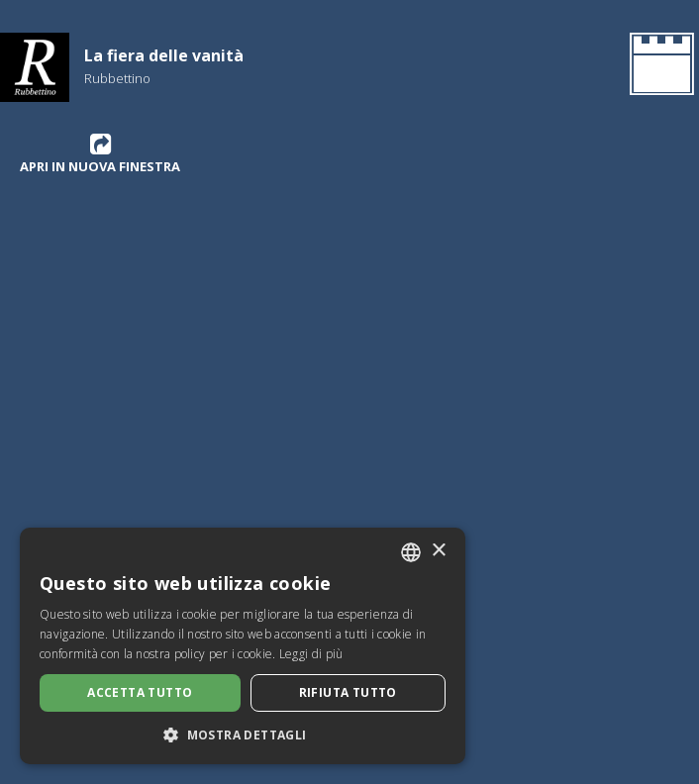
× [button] (438, 551)
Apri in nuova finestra (100, 153)
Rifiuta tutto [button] (348, 692)
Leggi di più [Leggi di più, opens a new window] (311, 654)
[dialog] (243, 646)
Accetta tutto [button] (140, 692)
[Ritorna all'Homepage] (658, 67)
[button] (243, 735)
